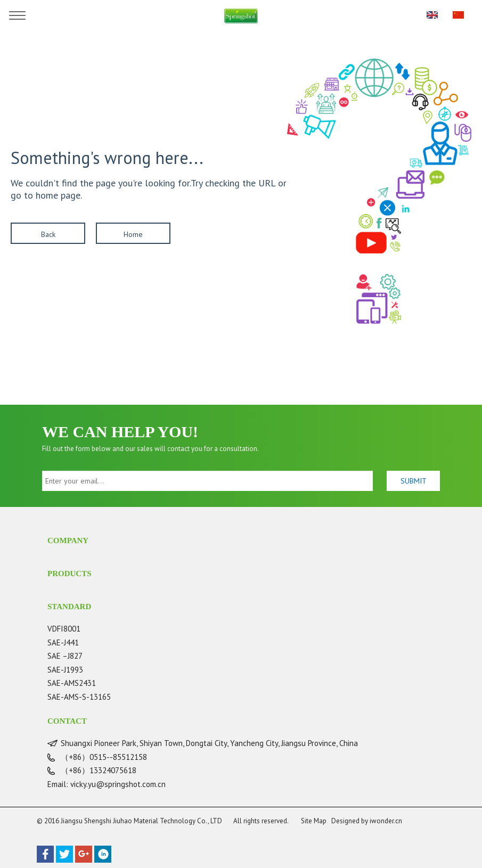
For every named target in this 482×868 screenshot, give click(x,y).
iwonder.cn (386, 821)
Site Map (314, 821)
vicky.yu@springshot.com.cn (118, 784)
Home (133, 234)
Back (48, 234)
